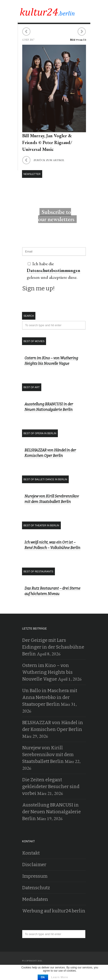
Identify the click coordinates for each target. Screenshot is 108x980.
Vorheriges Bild (26, 32)
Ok (43, 977)
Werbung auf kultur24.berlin (54, 911)
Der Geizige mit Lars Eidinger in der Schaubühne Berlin (53, 647)
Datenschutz (36, 888)
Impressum (35, 876)
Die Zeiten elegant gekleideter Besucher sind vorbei (51, 786)
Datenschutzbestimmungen (54, 270)
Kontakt (31, 853)
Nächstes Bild (82, 32)
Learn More (60, 977)
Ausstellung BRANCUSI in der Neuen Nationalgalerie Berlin (52, 812)
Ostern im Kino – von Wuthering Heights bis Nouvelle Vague (47, 672)
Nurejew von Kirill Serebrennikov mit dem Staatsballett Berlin (48, 755)
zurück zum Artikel (43, 161)
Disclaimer (34, 865)
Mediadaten (35, 899)
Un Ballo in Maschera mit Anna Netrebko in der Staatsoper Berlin (50, 697)
